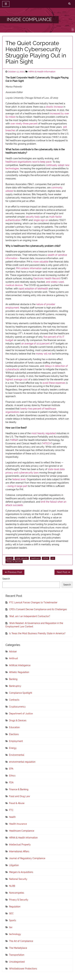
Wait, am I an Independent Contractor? (30, 616)
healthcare (35, 558)
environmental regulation (22, 762)
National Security (18, 879)
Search (6, 579)
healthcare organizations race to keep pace (28, 162)
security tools (33, 217)
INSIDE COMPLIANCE (29, 19)
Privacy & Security (14, 562)
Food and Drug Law (19, 796)
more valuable (41, 262)
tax (11, 927)
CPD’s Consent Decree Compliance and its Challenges (38, 609)
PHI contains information (29, 268)
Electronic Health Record (47, 278)
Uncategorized (17, 962)
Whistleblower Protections (23, 969)
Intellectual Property (20, 845)
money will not (44, 354)
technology (15, 934)
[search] (69, 4)
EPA (11, 769)
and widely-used (55, 282)
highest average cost (17, 379)
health (12, 817)
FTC (11, 810)
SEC (11, 913)
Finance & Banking (19, 789)
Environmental (17, 755)
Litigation (14, 865)
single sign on (41, 220)
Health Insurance (18, 824)
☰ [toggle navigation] (6, 4)
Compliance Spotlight (21, 693)
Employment (16, 741)
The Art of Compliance (21, 941)
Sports (13, 920)
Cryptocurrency (17, 707)
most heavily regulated (44, 433)
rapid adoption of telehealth (33, 289)
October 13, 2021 (16, 72)
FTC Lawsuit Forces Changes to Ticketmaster (33, 602)
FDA (11, 782)
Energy (13, 748)
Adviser (13, 652)
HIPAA (14, 440)
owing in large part (17, 486)
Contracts (14, 700)
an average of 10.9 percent (35, 344)
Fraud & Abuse (17, 803)
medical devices (14, 285)
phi (53, 558)
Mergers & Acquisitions (21, 872)
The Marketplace (18, 948)
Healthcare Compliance (22, 831)
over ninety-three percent (24, 124)
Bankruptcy (15, 686)
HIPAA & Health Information (42, 72)
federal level (19, 479)
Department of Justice (21, 714)
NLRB (12, 886)
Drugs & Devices (18, 720)
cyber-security (22, 558)
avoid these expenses (54, 383)
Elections (14, 734)
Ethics (12, 776)
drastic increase (54, 107)
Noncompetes (17, 893)
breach (9, 558)
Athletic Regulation (19, 672)
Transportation (17, 955)
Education (14, 727)
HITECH (47, 443)
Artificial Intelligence (20, 665)
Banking (13, 679)
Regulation (15, 907)
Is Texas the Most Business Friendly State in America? (37, 633)
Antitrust (13, 658)
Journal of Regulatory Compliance (27, 858)
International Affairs (19, 851)
